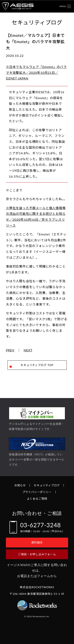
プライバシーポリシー (37, 492)
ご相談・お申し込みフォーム (37, 554)
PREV (10, 350)
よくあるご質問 (37, 499)
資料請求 (37, 542)
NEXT (28, 350)
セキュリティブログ (47, 485)
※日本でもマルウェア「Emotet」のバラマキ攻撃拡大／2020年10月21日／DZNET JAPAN (36, 72)
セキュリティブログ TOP (37, 365)
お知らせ (20, 485)
